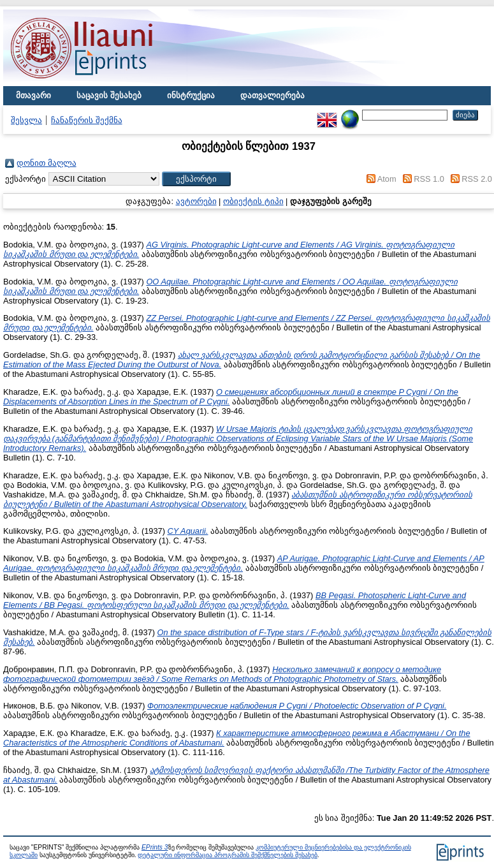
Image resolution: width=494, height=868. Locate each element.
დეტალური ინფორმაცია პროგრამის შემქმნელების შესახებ (227, 855)
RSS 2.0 (477, 179)
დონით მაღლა (47, 163)
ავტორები (196, 201)
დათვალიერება (272, 95)
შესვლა (26, 120)
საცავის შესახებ (109, 95)
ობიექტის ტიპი (253, 201)
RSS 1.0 (429, 179)
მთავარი (33, 95)
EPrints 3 (155, 847)
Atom (387, 179)
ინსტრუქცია (191, 95)
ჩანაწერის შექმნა (87, 120)
